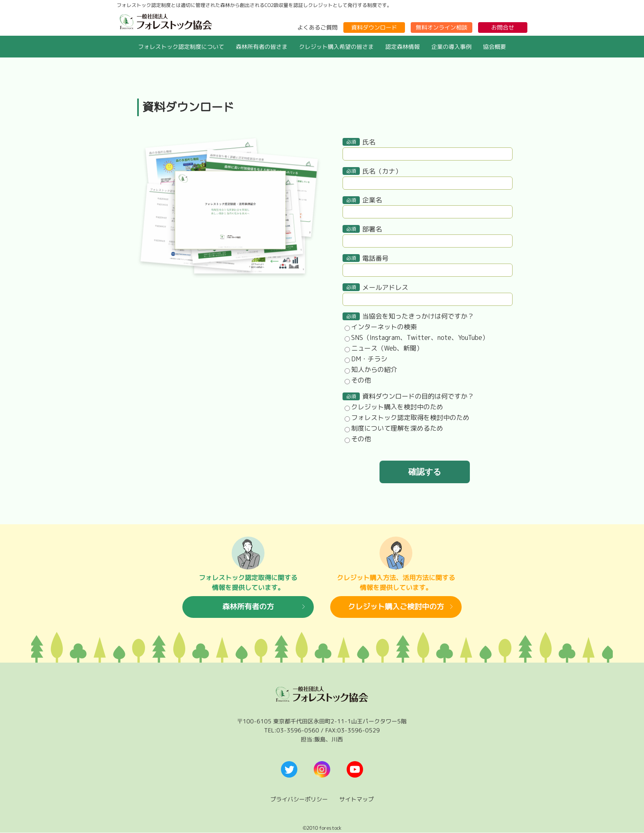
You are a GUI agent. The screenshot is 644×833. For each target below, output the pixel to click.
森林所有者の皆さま (262, 47)
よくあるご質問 (317, 27)
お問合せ (503, 27)
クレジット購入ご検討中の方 (396, 607)
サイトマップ (356, 799)
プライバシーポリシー (299, 799)
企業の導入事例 (451, 47)
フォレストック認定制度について (181, 47)
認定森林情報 (402, 47)
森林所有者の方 (248, 607)
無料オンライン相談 (442, 27)
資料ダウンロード (374, 27)
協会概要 (494, 47)
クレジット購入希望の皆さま (336, 47)
